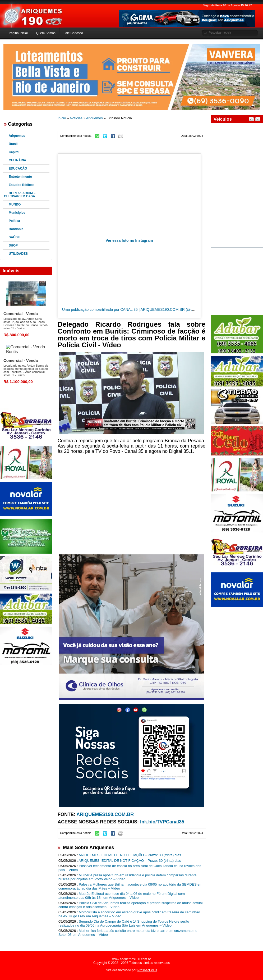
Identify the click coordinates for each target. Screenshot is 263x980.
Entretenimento (20, 177)
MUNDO (15, 204)
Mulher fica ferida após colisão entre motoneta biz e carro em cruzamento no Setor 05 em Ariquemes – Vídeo (128, 933)
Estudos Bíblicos (22, 185)
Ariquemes (17, 136)
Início (62, 118)
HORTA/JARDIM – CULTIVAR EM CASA (20, 195)
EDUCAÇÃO (18, 168)
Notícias (76, 118)
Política (14, 221)
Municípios (17, 213)
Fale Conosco (73, 33)
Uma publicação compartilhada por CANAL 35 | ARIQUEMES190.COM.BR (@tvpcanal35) (136, 309)
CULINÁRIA (17, 160)
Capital (14, 152)
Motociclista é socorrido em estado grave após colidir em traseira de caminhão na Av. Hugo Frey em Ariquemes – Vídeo (129, 914)
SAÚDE (14, 237)
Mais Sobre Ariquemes (88, 847)
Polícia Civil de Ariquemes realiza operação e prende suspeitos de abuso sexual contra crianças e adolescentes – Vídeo (130, 905)
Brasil (13, 144)
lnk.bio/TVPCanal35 (162, 822)
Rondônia (16, 229)
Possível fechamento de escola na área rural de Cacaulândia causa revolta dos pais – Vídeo (130, 868)
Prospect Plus (147, 970)
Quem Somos (46, 33)
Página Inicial (18, 33)
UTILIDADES (18, 254)
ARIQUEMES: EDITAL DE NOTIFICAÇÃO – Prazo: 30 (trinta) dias (130, 855)
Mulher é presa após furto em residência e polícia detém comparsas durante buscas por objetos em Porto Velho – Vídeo (128, 877)
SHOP (13, 245)
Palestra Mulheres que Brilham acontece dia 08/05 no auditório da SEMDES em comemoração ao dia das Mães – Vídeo (130, 886)
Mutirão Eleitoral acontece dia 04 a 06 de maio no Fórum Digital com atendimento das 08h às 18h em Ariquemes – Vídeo (122, 896)
